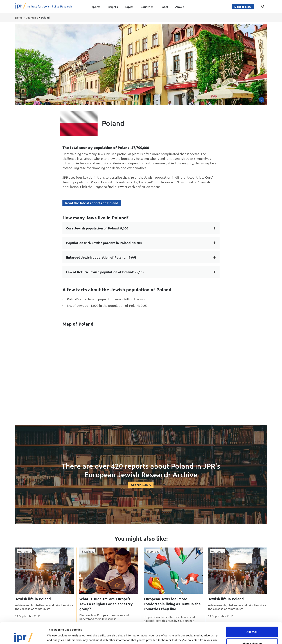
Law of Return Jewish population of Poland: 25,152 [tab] (105, 272)
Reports (95, 7)
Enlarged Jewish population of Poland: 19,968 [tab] (101, 257)
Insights (113, 7)
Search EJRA (141, 485)
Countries (147, 7)
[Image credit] (262, 100)
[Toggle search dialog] (263, 7)
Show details (189, 637)
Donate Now (243, 7)
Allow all (252, 612)
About (180, 7)
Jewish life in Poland (33, 599)
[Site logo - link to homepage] (43, 7)
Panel (164, 7)
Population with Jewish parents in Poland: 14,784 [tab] (104, 243)
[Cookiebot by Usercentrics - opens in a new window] (23, 637)
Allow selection (252, 624)
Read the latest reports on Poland (92, 203)
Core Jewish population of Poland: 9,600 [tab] (97, 228)
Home (19, 18)
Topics (129, 7)
